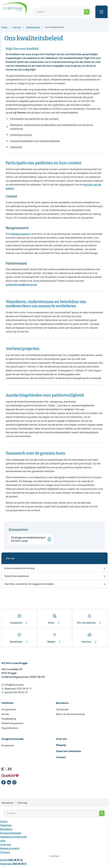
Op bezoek (62, 709)
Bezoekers (6, 829)
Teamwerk (16, 147)
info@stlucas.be (14, 685)
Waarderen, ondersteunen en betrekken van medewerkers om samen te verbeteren (52, 127)
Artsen (5, 714)
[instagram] (14, 782)
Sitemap (22, 803)
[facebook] (4, 782)
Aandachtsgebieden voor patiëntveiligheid (35, 141)
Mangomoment (20, 234)
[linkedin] (9, 782)
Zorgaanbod (9, 709)
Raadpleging (9, 719)
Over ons (17, 27)
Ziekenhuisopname (12, 723)
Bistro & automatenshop (70, 714)
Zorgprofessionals (11, 833)
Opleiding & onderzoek (13, 837)
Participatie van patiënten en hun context (34, 119)
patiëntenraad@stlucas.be (21, 285)
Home (4, 27)
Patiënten (6, 825)
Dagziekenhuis (10, 728)
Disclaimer (8, 803)
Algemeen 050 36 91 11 (18, 689)
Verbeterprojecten (21, 135)
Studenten (8, 745)
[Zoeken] (58, 12)
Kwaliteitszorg (33, 27)
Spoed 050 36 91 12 (16, 692)
